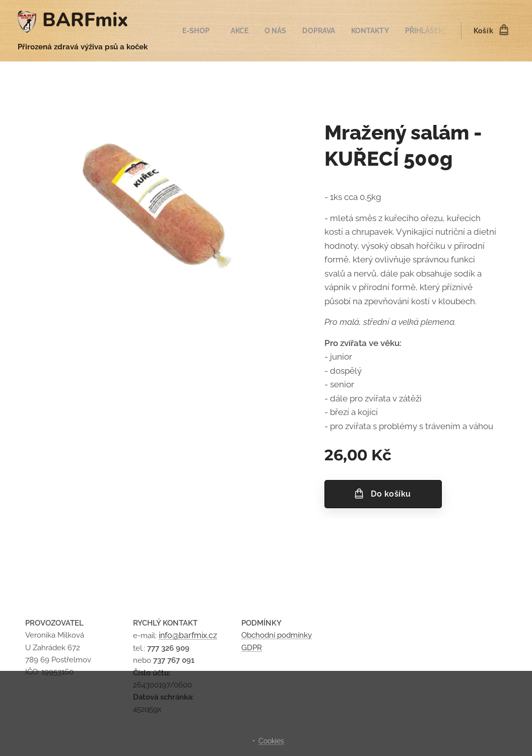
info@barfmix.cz (188, 636)
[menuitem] (208, 31)
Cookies (271, 741)
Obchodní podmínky (277, 636)
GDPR (252, 648)
